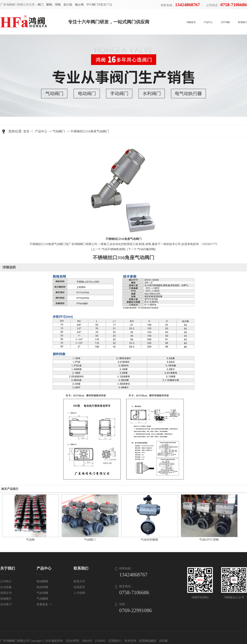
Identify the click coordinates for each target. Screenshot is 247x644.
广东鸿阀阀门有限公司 (15, 641)
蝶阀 (49, 5)
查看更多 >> (44, 604)
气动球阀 (42, 593)
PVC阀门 (92, 5)
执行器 (68, 5)
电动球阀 (42, 587)
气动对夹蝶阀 (149, 540)
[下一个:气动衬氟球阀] (141, 249)
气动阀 (30, 540)
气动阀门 (59, 131)
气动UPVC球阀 (209, 540)
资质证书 (6, 593)
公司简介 (6, 581)
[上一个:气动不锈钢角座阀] (108, 249)
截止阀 (79, 5)
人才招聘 (79, 593)
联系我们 (242, 22)
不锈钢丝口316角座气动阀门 (90, 131)
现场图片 (6, 599)
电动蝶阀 (42, 581)
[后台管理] (72, 641)
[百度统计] (115, 641)
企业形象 (6, 587)
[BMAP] (87, 641)
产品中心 (208, 22)
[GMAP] (100, 641)
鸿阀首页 (191, 22)
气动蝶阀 (42, 599)
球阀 (58, 5)
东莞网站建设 (148, 641)
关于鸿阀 (225, 22)
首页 (26, 131)
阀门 (40, 5)
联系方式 (79, 581)
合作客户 (6, 604)
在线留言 (79, 587)
